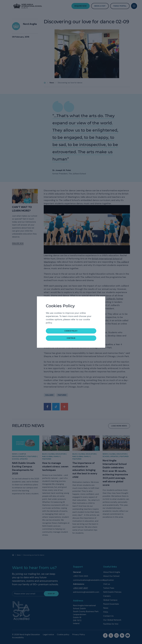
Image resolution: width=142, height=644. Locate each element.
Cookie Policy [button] (71, 331)
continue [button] (71, 338)
